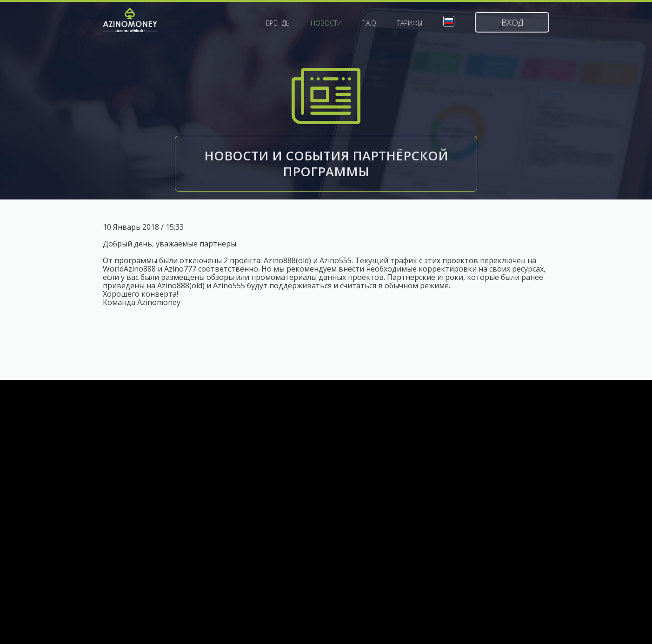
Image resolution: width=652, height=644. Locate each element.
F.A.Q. (369, 23)
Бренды (279, 23)
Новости (326, 23)
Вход (512, 22)
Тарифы (410, 23)
